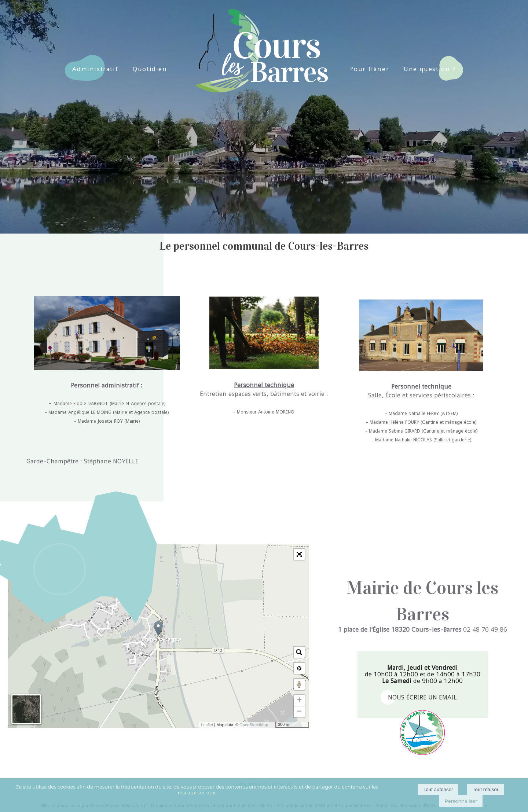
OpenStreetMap (254, 725)
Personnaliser (461, 801)
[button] (299, 554)
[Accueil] (259, 40)
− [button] (299, 712)
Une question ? (430, 69)
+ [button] (299, 701)
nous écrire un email (422, 697)
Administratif (95, 69)
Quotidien (150, 69)
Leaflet (207, 725)
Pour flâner (370, 69)
